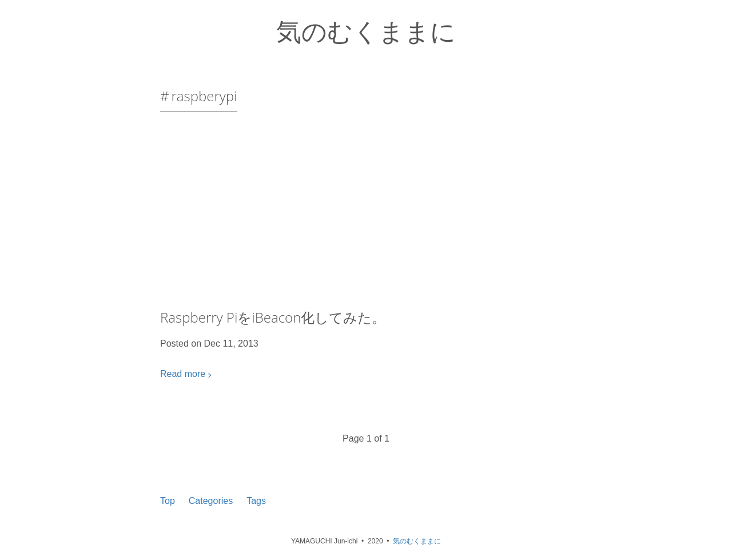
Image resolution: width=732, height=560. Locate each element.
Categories (211, 501)
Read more (183, 374)
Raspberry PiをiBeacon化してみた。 (273, 317)
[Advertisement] (366, 215)
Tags (256, 501)
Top (168, 501)
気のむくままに (366, 31)
